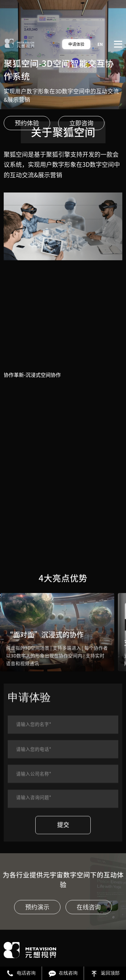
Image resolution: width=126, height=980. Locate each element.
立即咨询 (81, 123)
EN (100, 44)
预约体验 (27, 123)
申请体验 (76, 44)
